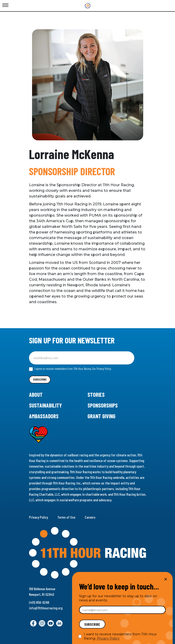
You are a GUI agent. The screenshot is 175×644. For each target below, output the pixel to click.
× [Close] (166, 579)
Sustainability (45, 405)
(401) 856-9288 (39, 602)
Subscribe (40, 379)
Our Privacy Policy (102, 369)
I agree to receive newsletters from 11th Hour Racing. (70, 369)
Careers (90, 517)
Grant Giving (101, 416)
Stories (96, 395)
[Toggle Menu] (5, 5)
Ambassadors (44, 416)
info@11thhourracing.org (46, 608)
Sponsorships (103, 405)
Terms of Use (66, 517)
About (36, 395)
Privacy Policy (38, 517)
